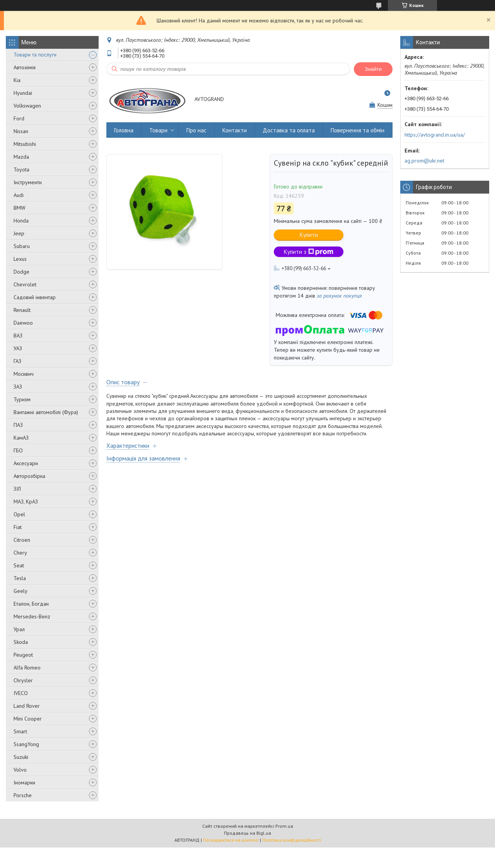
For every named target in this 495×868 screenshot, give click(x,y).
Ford (19, 118)
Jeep (19, 233)
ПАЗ (18, 425)
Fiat (18, 527)
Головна (124, 130)
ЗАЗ (18, 387)
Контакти (235, 130)
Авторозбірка (29, 476)
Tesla (20, 578)
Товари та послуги (35, 55)
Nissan (21, 131)
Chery (20, 553)
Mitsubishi (25, 144)
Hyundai (23, 93)
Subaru (22, 246)
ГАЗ (17, 361)
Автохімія (25, 67)
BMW (20, 208)
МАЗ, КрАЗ (26, 502)
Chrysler (23, 680)
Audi (19, 195)
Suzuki (21, 757)
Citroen (22, 540)
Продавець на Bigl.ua (247, 833)
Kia (17, 80)
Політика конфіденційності (292, 840)
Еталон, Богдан (31, 604)
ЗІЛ (17, 489)
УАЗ (18, 348)
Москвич (24, 374)
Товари (158, 130)
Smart (20, 731)
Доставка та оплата (289, 130)
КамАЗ (21, 438)
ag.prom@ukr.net (424, 161)
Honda (21, 221)
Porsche (23, 795)
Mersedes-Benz (32, 616)
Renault (22, 310)
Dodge (21, 272)
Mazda (21, 157)
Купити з (309, 252)
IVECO (21, 693)
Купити (309, 235)
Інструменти (28, 182)
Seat (19, 565)
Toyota (21, 169)
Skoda (21, 642)
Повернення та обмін (358, 130)
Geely (20, 591)
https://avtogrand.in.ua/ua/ (435, 135)
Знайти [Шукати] (373, 69)
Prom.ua (284, 826)
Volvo (20, 770)
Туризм (22, 399)
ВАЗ (18, 336)
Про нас (196, 130)
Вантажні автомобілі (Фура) (46, 412)
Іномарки (24, 782)
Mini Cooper (28, 719)
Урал (19, 629)
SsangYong (26, 744)
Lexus (20, 259)
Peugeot (23, 655)
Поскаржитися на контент (231, 840)
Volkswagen (27, 106)
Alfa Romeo (27, 668)
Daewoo (23, 323)
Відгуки (410, 130)
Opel (19, 514)
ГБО (18, 450)
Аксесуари (26, 463)
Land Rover (27, 706)
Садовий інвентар (35, 297)
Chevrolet (25, 284)
